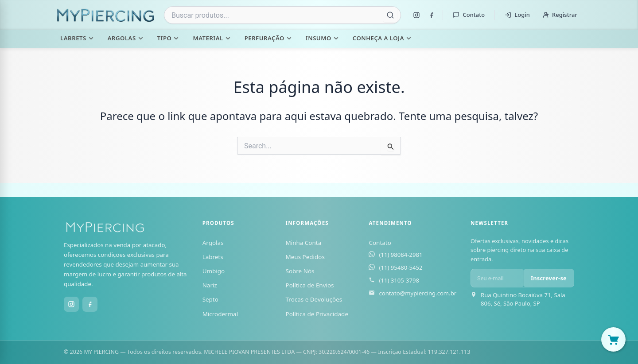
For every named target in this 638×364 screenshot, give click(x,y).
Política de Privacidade (317, 314)
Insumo (322, 38)
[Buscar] (390, 15)
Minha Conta (304, 243)
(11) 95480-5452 (401, 267)
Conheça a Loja (382, 38)
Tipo (168, 38)
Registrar (560, 15)
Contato (469, 15)
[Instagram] (416, 15)
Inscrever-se (549, 278)
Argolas (125, 38)
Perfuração (268, 38)
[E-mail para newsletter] (497, 278)
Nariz (210, 285)
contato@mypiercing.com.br (418, 293)
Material (211, 38)
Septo (210, 299)
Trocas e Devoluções (314, 299)
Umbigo (214, 271)
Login (517, 15)
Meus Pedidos (305, 257)
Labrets (77, 38)
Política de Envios (310, 285)
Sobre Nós (300, 271)
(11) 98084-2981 (401, 255)
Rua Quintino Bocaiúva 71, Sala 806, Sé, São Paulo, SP (523, 299)
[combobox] (282, 15)
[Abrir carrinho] (613, 339)
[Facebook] (432, 15)
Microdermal (220, 314)
